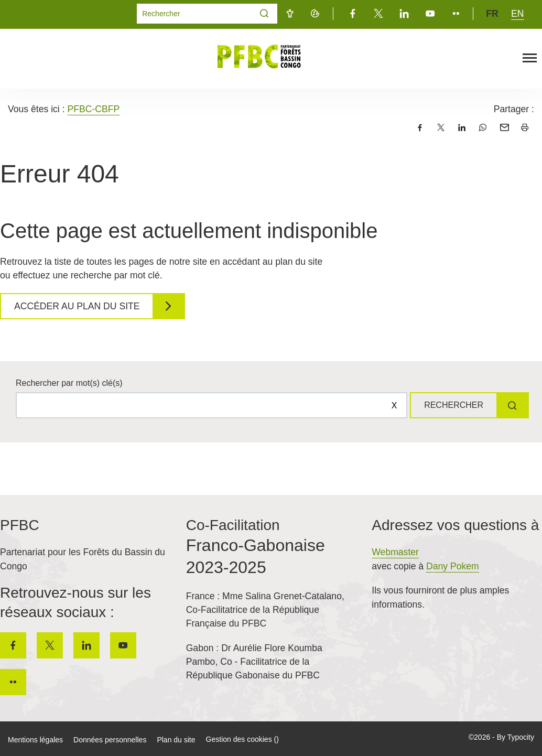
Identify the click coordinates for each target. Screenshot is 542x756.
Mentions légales (35, 740)
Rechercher (454, 405)
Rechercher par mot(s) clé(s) (69, 383)
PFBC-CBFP (93, 109)
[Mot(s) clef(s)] (194, 14)
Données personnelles (110, 740)
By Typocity (516, 737)
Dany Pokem (453, 566)
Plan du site (176, 740)
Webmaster (395, 552)
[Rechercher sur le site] (212, 405)
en (517, 14)
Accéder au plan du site (77, 306)
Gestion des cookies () (242, 739)
